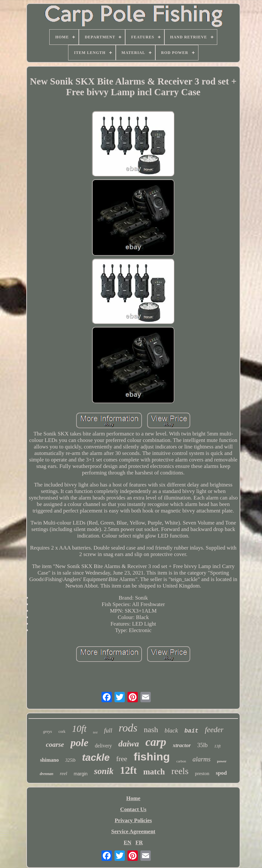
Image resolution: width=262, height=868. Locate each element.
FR (139, 842)
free (122, 759)
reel (64, 773)
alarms (202, 759)
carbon (181, 761)
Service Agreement (133, 831)
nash (151, 730)
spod (221, 773)
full (108, 730)
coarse (55, 745)
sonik (104, 771)
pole (79, 743)
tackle (96, 757)
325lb (70, 760)
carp (156, 742)
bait (191, 731)
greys (48, 731)
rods (128, 728)
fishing (152, 757)
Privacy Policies (133, 820)
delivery (103, 746)
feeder (214, 730)
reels (180, 771)
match (154, 772)
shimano (49, 760)
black (171, 730)
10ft (79, 729)
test (95, 732)
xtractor (182, 745)
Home (133, 798)
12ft (128, 770)
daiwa (129, 744)
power (222, 761)
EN (127, 842)
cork (62, 732)
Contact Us (133, 809)
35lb (202, 745)
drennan (46, 774)
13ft (217, 746)
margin (81, 774)
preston (202, 773)
